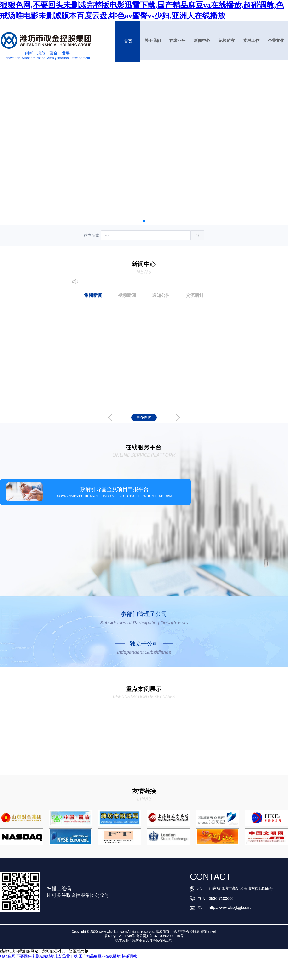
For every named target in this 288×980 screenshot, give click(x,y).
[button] (144, 221)
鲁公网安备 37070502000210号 (160, 936)
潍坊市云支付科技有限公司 (152, 940)
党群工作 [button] (251, 41)
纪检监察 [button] (227, 41)
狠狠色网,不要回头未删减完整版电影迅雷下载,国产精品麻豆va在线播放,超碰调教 (68, 956)
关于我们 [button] (153, 41)
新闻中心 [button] (202, 41)
